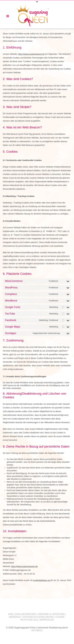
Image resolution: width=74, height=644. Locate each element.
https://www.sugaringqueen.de (31, 54)
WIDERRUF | (16, 617)
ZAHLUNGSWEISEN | (26, 614)
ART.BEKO (37, 630)
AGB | (11, 614)
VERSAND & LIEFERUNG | (52, 614)
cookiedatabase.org (42, 580)
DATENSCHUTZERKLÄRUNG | (39, 617)
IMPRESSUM (47, 620)
